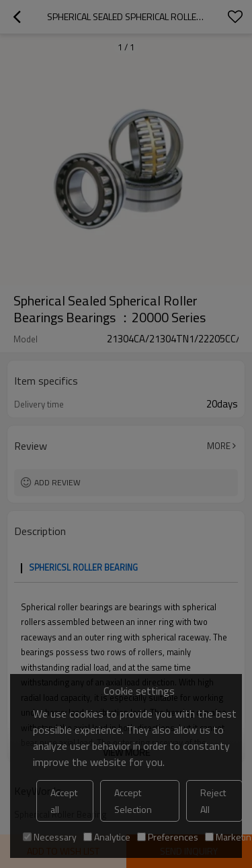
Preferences (168, 837)
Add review (57, 482)
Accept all (64, 801)
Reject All (213, 801)
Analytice (107, 837)
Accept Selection (133, 801)
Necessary (50, 837)
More (219, 446)
